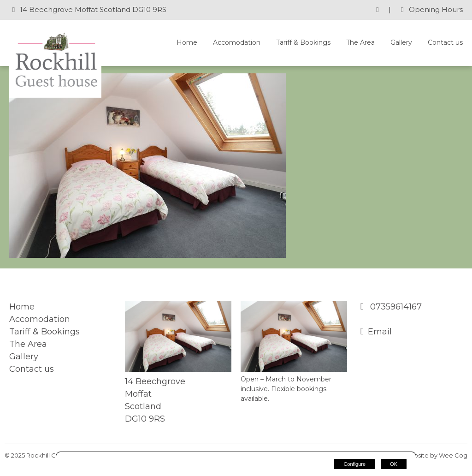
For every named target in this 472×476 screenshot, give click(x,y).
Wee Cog (453, 455)
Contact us (445, 42)
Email (380, 332)
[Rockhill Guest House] (55, 95)
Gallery (401, 42)
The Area (360, 42)
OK (394, 464)
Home (187, 42)
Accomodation (237, 42)
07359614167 (395, 307)
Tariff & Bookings (303, 42)
